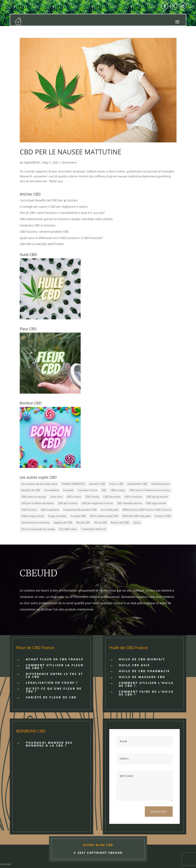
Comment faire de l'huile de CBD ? (146, 693)
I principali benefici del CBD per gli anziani (49, 200)
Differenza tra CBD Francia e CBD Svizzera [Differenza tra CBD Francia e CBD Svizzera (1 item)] (147, 510)
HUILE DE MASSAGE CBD (142, 677)
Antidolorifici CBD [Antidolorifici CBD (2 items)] (137, 484)
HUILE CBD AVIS (134, 665)
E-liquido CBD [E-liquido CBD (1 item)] (78, 516)
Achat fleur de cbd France (55, 659)
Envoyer (159, 812)
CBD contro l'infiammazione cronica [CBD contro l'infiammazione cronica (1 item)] (150, 490)
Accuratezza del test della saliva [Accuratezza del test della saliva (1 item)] (39, 484)
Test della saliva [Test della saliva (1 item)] (68, 529)
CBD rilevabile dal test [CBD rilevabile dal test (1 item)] (129, 503)
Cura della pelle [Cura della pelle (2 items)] (110, 510)
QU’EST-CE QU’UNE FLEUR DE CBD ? (54, 690)
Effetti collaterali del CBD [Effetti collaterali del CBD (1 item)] (104, 516)
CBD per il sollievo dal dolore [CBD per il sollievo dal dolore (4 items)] (38, 503)
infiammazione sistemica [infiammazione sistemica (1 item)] (35, 522)
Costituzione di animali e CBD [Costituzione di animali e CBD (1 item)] (80, 510)
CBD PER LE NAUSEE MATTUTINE (70, 152)
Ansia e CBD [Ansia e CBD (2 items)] (116, 484)
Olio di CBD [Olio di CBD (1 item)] (100, 522)
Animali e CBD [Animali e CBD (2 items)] (97, 484)
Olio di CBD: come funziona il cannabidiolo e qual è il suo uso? (62, 213)
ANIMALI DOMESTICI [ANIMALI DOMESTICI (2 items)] (73, 484)
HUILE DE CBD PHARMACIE (144, 671)
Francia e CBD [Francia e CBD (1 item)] (163, 516)
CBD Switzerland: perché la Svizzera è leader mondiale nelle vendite (66, 219)
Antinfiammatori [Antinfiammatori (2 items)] (161, 484)
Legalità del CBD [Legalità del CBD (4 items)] (63, 522)
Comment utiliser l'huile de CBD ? (146, 684)
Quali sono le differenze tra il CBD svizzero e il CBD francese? (61, 238)
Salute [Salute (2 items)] (137, 522)
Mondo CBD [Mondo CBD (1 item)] (83, 522)
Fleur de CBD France (35, 648)
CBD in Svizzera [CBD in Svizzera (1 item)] (133, 497)
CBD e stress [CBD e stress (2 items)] (74, 497)
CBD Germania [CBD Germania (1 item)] (112, 497)
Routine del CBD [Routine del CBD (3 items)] (120, 522)
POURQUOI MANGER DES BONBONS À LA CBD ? (49, 744)
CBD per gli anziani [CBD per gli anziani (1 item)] (157, 497)
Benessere (69, 162)
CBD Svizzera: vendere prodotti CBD (44, 232)
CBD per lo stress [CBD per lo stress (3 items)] (68, 503)
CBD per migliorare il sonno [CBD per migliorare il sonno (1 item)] (97, 503)
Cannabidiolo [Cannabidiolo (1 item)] (52, 490)
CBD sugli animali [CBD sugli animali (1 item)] (156, 503)
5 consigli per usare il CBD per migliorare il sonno (54, 207)
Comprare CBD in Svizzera (37, 225)
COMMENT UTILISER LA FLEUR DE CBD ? (55, 667)
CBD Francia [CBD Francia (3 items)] (92, 497)
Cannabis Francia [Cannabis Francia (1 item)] (88, 490)
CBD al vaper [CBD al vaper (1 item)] (118, 490)
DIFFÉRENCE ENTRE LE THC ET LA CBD (54, 675)
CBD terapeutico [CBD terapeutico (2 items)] (50, 510)
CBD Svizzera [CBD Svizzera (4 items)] (29, 510)
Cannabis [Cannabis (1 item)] (68, 490)
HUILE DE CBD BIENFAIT (142, 659)
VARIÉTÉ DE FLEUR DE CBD (51, 697)
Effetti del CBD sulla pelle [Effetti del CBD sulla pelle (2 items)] (136, 516)
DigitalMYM (32, 162)
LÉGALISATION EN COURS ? (52, 683)
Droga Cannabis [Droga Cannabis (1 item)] (57, 516)
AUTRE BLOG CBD (98, 845)
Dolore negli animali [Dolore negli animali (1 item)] (33, 516)
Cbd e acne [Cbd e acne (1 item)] (56, 497)
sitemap (5, 864)
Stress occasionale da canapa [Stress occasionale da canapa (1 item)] (38, 529)
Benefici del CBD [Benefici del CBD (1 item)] (31, 490)
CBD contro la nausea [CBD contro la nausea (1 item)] (34, 497)
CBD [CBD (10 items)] (104, 490)
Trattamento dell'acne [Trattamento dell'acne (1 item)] (94, 529)
